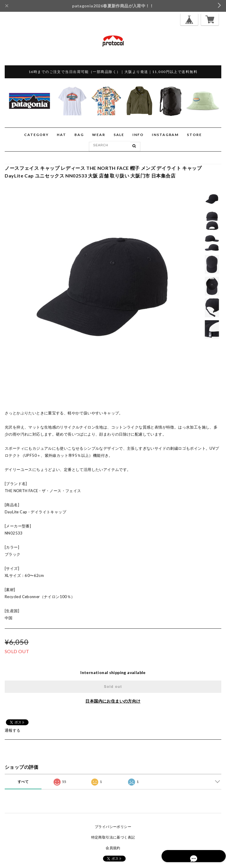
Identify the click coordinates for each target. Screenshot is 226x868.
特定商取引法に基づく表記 (113, 837)
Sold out (113, 687)
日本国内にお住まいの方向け (113, 701)
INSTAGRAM (165, 135)
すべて (23, 782)
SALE (119, 135)
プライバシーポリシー (113, 827)
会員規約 (113, 848)
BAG (79, 135)
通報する (13, 730)
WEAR (99, 135)
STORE (194, 135)
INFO (138, 135)
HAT (62, 135)
